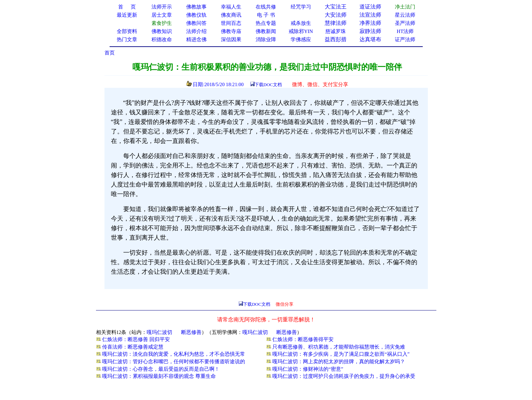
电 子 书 (266, 15)
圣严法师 (405, 23)
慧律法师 (336, 23)
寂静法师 (370, 31)
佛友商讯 (231, 15)
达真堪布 (370, 39)
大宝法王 (336, 7)
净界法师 (370, 23)
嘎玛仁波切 (159, 332)
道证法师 (370, 7)
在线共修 (266, 7)
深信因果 (231, 39)
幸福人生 (231, 7)
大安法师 (336, 15)
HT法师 (405, 31)
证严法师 (405, 39)
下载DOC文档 (268, 85)
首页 (110, 53)
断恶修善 (191, 332)
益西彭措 (336, 39)
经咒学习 (301, 7)
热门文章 (127, 39)
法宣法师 (370, 15)
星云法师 (405, 15)
